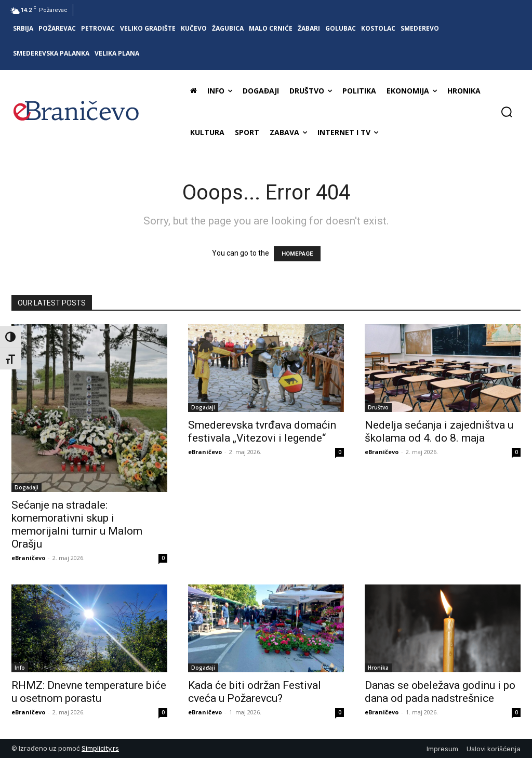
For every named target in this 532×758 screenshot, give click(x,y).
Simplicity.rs (100, 748)
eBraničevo (28, 558)
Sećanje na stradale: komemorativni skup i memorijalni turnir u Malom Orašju (77, 524)
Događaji (26, 487)
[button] (507, 112)
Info (20, 668)
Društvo (378, 407)
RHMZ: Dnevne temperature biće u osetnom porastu (89, 692)
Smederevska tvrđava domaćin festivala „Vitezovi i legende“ (262, 431)
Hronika (378, 668)
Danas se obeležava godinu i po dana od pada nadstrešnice (440, 692)
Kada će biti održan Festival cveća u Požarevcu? (255, 692)
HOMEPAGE (297, 254)
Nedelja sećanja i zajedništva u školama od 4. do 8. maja (439, 431)
